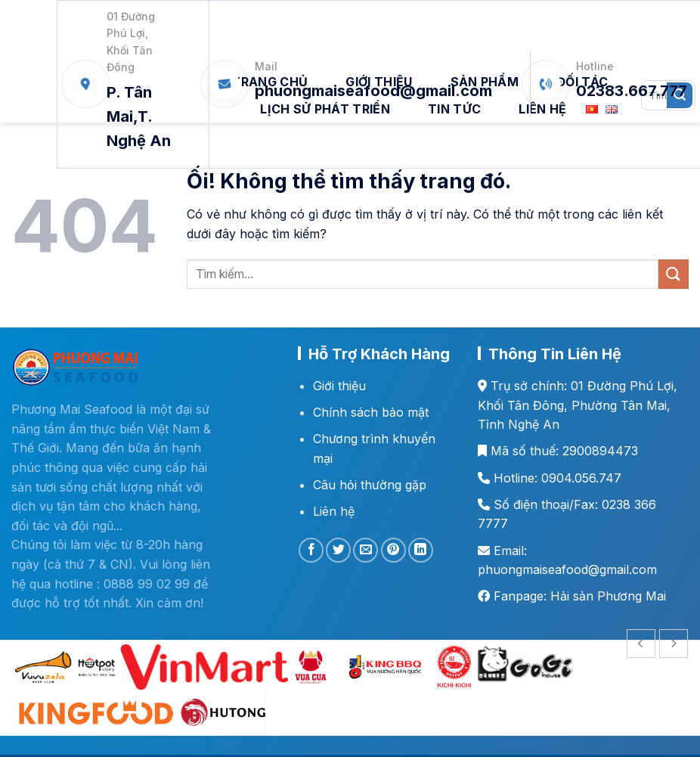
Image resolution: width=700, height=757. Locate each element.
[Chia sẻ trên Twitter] (338, 550)
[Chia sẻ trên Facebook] (311, 550)
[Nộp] (674, 274)
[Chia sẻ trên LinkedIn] (421, 550)
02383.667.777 (632, 91)
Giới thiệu (339, 386)
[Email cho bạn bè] (365, 550)
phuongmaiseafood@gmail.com (373, 91)
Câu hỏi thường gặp (370, 485)
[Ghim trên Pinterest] (393, 550)
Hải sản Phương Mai (608, 596)
